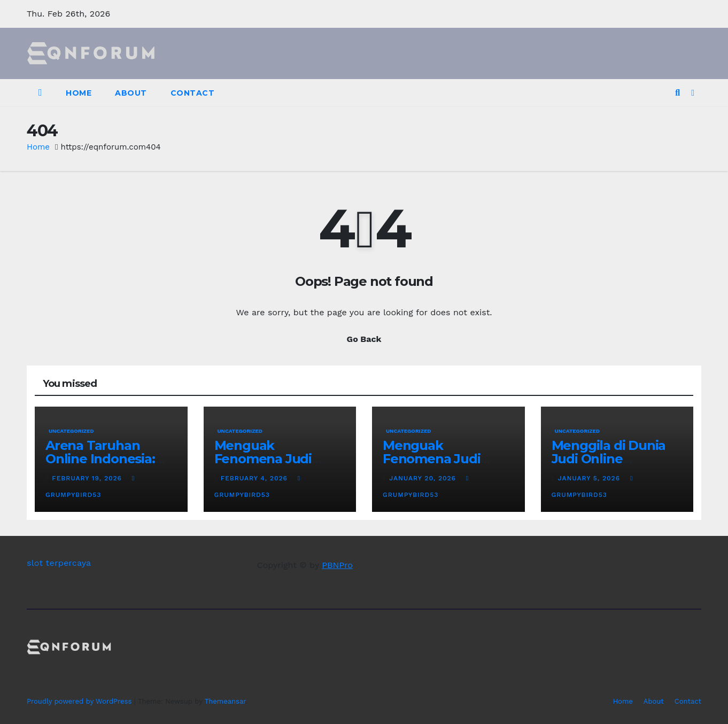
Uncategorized (71, 431)
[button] (677, 93)
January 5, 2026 (590, 478)
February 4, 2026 (255, 478)
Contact (193, 93)
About (131, 93)
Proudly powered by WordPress (80, 701)
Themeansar (225, 701)
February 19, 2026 (88, 478)
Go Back (364, 339)
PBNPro (337, 565)
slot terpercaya (59, 563)
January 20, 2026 (424, 478)
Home (79, 93)
